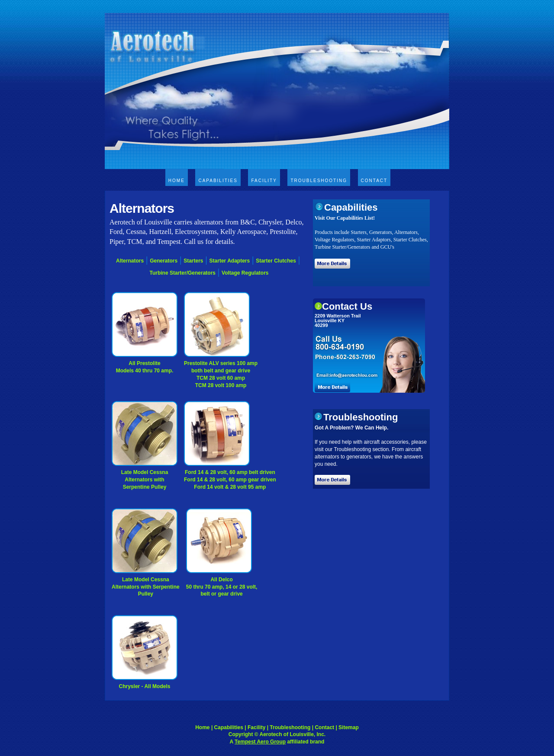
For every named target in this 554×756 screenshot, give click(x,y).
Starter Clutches (276, 261)
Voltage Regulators (245, 273)
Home (177, 181)
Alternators (130, 261)
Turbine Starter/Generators (183, 273)
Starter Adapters (230, 261)
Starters (193, 261)
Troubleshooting (319, 181)
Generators (164, 261)
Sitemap (349, 727)
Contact (374, 181)
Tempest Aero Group (260, 742)
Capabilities (218, 181)
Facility (264, 181)
